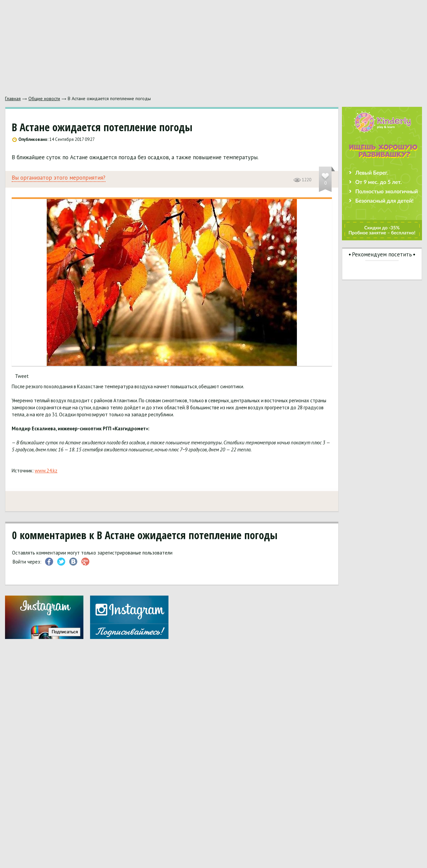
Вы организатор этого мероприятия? (59, 178)
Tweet (22, 376)
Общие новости (44, 98)
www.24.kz (46, 471)
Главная (13, 98)
